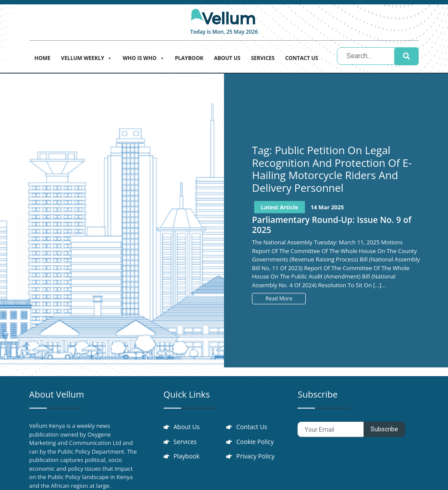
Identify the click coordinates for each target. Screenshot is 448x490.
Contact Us (302, 58)
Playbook (189, 58)
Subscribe (384, 429)
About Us (227, 58)
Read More (279, 298)
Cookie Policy (255, 442)
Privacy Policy (256, 457)
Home (43, 58)
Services (263, 58)
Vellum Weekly (86, 57)
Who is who (143, 57)
